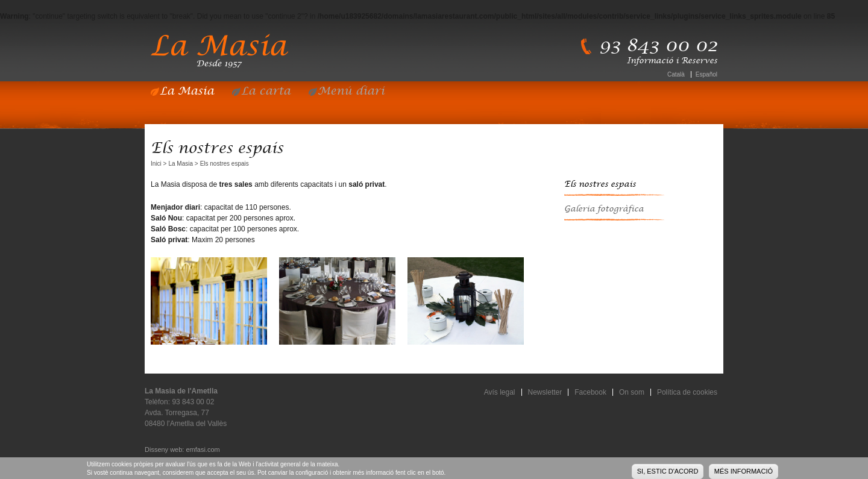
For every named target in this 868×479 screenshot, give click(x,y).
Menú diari (351, 92)
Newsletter (545, 392)
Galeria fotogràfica (604, 209)
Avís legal (500, 392)
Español (706, 74)
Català (676, 74)
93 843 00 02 (658, 45)
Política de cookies (687, 392)
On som (632, 392)
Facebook (590, 392)
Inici (156, 164)
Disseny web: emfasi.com (182, 449)
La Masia (187, 92)
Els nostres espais (600, 184)
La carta (266, 92)
